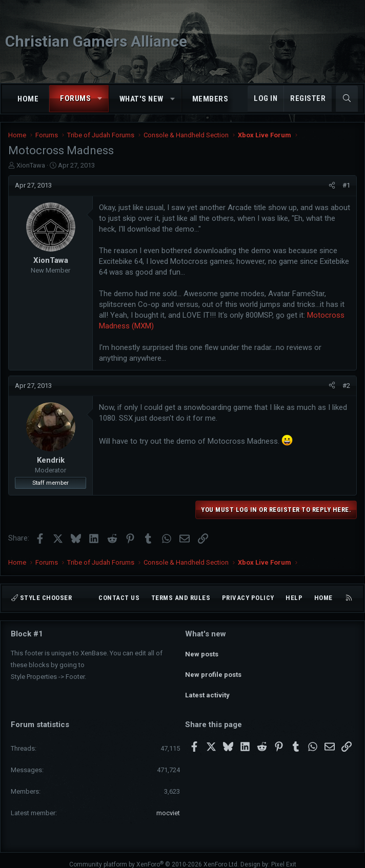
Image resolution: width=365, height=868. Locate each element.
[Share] (332, 185)
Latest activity (207, 688)
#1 (346, 185)
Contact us (119, 598)
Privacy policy (248, 598)
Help (294, 598)
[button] (100, 99)
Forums (75, 98)
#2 (346, 386)
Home (28, 99)
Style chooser (42, 598)
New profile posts (213, 670)
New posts (202, 652)
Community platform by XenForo (154, 856)
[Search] (347, 99)
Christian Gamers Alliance (96, 41)
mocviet (168, 804)
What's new (141, 99)
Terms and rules (181, 598)
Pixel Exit (284, 856)
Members (210, 99)
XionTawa (31, 165)
